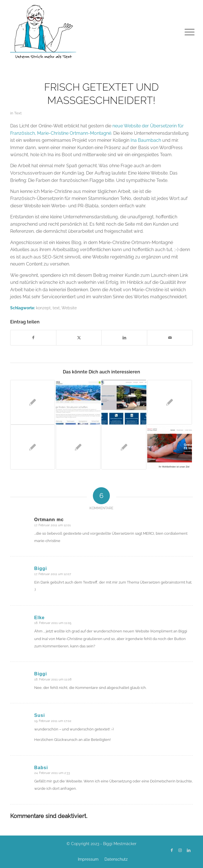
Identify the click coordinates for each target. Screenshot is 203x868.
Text (18, 113)
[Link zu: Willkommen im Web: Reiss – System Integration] (78, 402)
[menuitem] (185, 32)
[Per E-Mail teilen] (170, 338)
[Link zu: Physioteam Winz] (170, 447)
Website (69, 308)
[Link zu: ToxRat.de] (33, 402)
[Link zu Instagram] (180, 850)
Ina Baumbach (146, 140)
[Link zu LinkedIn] (189, 850)
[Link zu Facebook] (172, 850)
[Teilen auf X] (79, 338)
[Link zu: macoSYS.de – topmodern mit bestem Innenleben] (124, 402)
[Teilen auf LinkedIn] (124, 338)
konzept (43, 308)
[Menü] (185, 32)
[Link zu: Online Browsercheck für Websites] (33, 447)
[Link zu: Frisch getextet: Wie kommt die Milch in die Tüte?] (124, 447)
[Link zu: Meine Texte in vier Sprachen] (78, 447)
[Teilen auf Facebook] (33, 338)
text (56, 308)
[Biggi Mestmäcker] (83, 31)
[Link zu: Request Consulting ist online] (170, 402)
